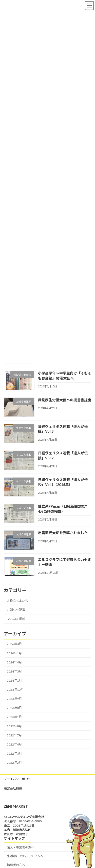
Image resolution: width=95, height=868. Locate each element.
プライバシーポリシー (19, 779)
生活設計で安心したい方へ (25, 856)
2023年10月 (15, 690)
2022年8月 (14, 726)
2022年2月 (14, 763)
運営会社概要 (13, 788)
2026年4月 (14, 644)
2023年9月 (14, 699)
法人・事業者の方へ (21, 847)
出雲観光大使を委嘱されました (63, 533)
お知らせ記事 (16, 610)
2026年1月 (14, 653)
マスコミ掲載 (16, 619)
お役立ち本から (17, 601)
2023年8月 (14, 708)
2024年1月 (14, 680)
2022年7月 (14, 735)
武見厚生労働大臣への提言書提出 (65, 400)
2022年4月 (14, 744)
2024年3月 (14, 671)
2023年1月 (14, 717)
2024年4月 (14, 662)
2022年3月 (14, 753)
